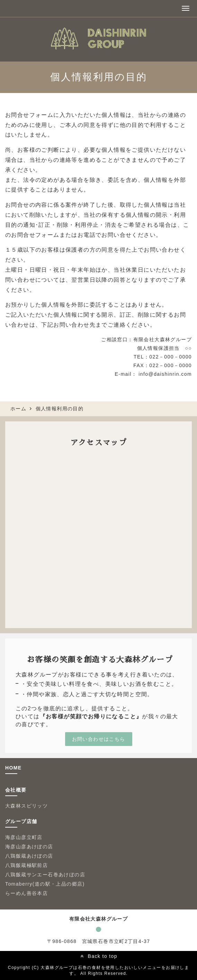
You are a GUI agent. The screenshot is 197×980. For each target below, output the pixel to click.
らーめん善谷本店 (26, 893)
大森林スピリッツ (26, 806)
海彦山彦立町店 (24, 837)
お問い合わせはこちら (99, 739)
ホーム (18, 409)
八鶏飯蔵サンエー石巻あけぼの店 (48, 875)
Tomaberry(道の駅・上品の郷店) (45, 884)
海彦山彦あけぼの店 (29, 847)
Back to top (102, 956)
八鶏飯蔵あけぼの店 (29, 856)
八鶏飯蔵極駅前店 (26, 865)
